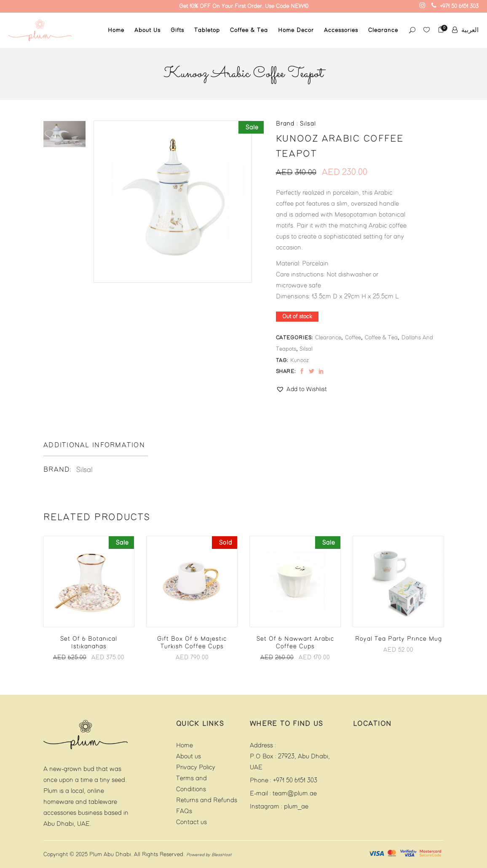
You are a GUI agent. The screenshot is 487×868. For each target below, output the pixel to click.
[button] (301, 390)
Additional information (94, 445)
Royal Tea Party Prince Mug (399, 639)
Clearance (328, 338)
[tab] (96, 446)
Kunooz (300, 360)
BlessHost (221, 855)
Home (185, 746)
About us (189, 756)
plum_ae (296, 807)
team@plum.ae (295, 794)
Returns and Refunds (207, 800)
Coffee (353, 338)
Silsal (306, 349)
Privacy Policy (196, 767)
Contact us (191, 822)
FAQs (184, 811)
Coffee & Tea (381, 338)
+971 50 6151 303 (295, 781)
